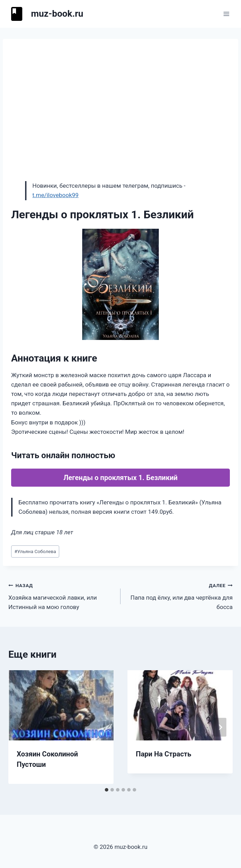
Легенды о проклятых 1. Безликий (120, 478)
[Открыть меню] (226, 14)
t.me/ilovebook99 (56, 195)
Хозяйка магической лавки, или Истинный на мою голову (61, 595)
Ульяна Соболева (35, 551)
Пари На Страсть (164, 754)
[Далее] (220, 727)
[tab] (107, 790)
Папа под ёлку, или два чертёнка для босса (180, 595)
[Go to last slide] (21, 727)
